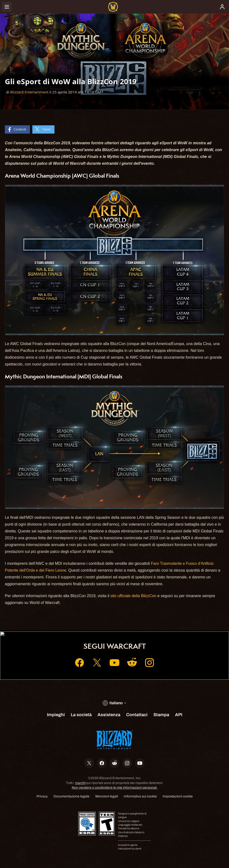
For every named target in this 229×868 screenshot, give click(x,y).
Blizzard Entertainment (29, 92)
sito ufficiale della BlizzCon (133, 596)
